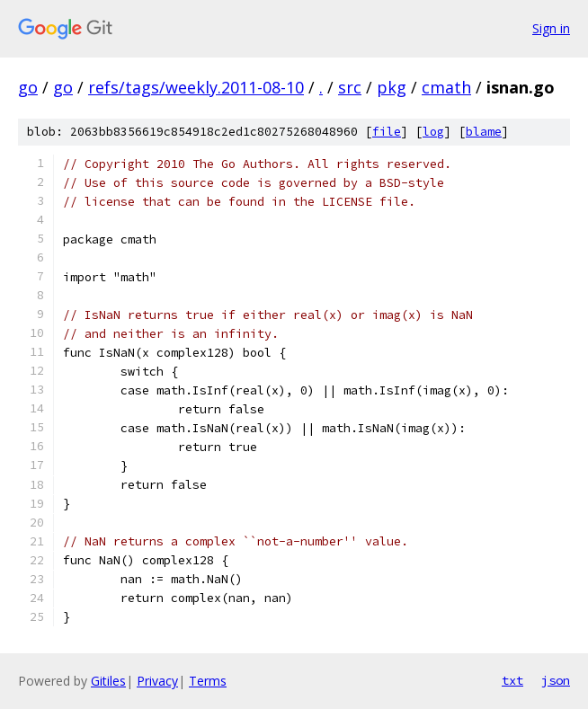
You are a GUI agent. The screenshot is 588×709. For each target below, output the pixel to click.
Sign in (551, 28)
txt (512, 680)
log (433, 132)
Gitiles (108, 681)
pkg (392, 87)
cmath (446, 87)
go (28, 87)
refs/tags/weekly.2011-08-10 (196, 87)
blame (484, 132)
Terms (208, 681)
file (387, 132)
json (556, 680)
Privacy (157, 681)
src (350, 87)
